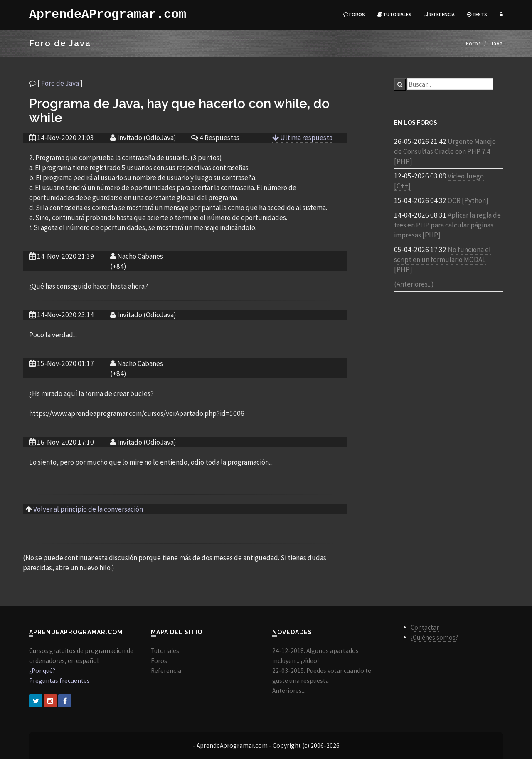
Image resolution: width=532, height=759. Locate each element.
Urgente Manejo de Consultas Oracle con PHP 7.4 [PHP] (445, 151)
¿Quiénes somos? (434, 637)
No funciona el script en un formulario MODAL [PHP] (442, 260)
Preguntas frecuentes (59, 681)
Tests (477, 14)
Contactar (425, 627)
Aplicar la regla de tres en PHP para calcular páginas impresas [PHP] (447, 225)
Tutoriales (394, 14)
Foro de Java (60, 83)
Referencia (439, 14)
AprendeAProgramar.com (108, 15)
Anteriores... (289, 691)
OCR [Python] (468, 200)
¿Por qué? (42, 671)
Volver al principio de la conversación (88, 509)
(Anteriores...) (414, 284)
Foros (354, 14)
